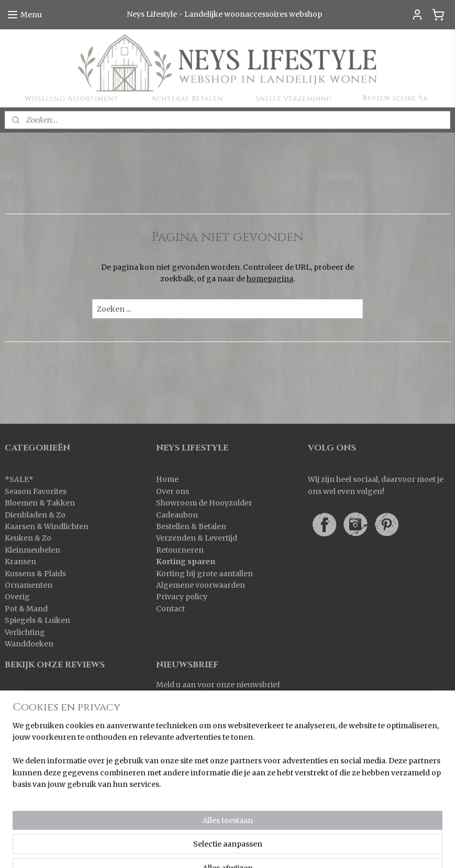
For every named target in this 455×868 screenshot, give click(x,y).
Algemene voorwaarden (201, 585)
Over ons (173, 491)
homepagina (270, 279)
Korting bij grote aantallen (204, 574)
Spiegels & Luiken (37, 620)
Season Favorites (36, 491)
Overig (17, 597)
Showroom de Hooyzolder (204, 503)
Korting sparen (186, 562)
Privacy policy (182, 597)
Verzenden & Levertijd (197, 538)
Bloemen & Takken (41, 503)
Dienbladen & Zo (35, 515)
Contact (170, 609)
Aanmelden (186, 709)
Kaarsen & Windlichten (47, 526)
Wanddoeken (29, 644)
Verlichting (25, 632)
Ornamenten (29, 585)
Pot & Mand (26, 609)
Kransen (20, 562)
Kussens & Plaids (35, 574)
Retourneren (180, 550)
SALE (19, 479)
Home (167, 479)
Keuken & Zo (28, 538)
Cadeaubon (177, 515)
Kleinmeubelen (32, 550)
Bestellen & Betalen (191, 526)
